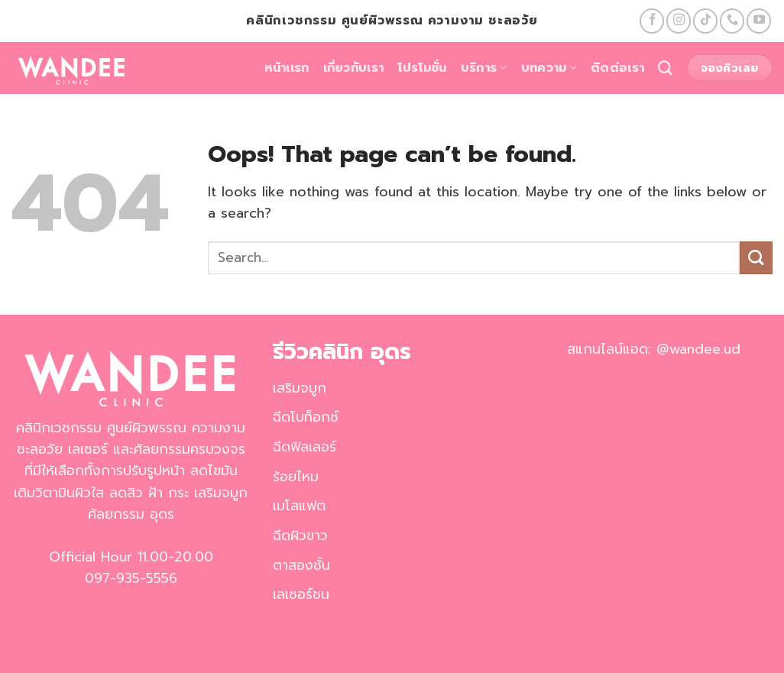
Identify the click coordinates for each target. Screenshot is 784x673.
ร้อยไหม (296, 477)
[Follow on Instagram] (679, 21)
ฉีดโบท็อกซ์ (306, 417)
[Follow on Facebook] (652, 21)
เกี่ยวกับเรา (354, 68)
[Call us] (732, 21)
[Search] (665, 68)
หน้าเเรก (287, 68)
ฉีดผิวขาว (300, 535)
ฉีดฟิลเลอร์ (305, 447)
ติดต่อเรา (617, 68)
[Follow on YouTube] (759, 21)
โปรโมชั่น (422, 68)
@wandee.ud (698, 349)
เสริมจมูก (300, 388)
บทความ (549, 68)
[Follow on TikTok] (705, 21)
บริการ (484, 68)
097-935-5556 (131, 578)
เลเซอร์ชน (301, 594)
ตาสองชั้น (301, 565)
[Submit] (756, 258)
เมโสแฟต (299, 506)
